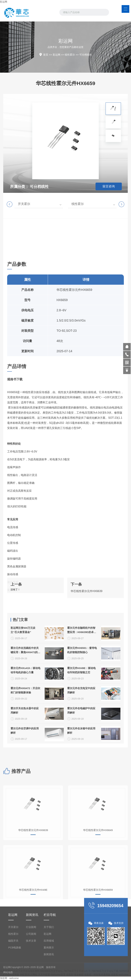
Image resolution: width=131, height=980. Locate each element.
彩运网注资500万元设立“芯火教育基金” (23, 741)
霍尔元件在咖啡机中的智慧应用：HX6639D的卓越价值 (82, 741)
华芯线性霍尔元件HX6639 (86, 611)
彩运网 (4, 2)
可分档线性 (86, 55)
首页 (46, 55)
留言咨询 (109, 186)
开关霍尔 (24, 204)
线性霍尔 (70, 55)
